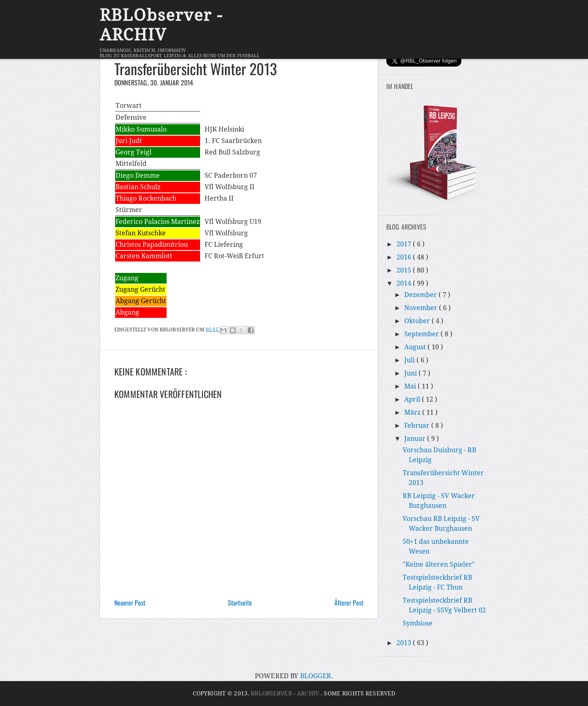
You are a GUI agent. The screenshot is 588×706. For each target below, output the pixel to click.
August (416, 347)
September (422, 334)
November (422, 308)
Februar (418, 426)
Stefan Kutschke (141, 233)
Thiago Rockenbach (146, 198)
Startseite (240, 603)
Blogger (316, 676)
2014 (405, 283)
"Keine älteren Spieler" (439, 564)
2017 (405, 244)
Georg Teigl (134, 152)
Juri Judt (129, 141)
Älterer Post (349, 603)
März (413, 412)
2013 (405, 643)
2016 (405, 257)
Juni (411, 373)
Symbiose (418, 623)
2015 (405, 270)
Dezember (421, 295)
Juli (410, 360)
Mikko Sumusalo (141, 129)
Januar (416, 439)
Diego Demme (138, 175)
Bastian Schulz (138, 187)
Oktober (418, 321)
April (413, 399)
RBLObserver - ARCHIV (161, 25)
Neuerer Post (130, 603)
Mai (411, 386)
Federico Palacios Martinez (158, 222)
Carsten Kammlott (144, 256)
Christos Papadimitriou (152, 245)
